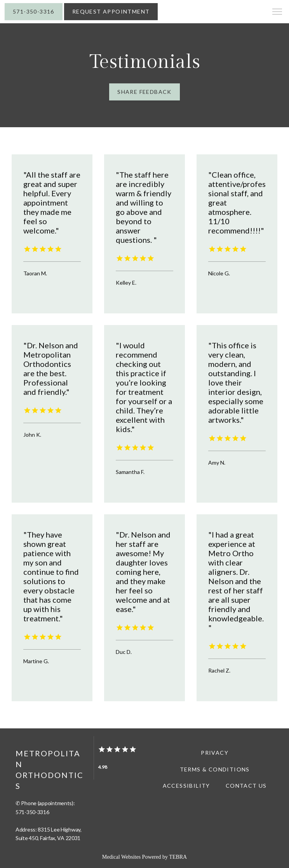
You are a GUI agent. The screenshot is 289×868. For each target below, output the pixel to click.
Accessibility (186, 786)
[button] (277, 12)
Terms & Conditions (215, 769)
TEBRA (178, 857)
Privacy (215, 753)
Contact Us (246, 786)
